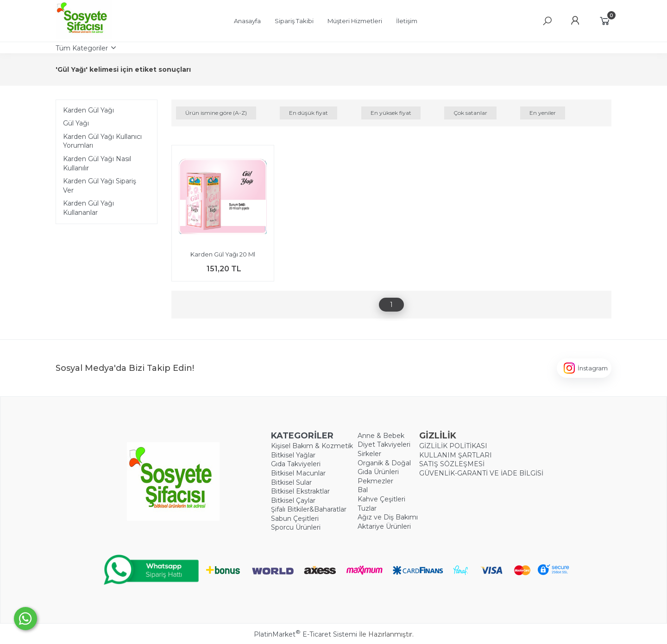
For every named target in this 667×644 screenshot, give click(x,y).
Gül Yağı (76, 123)
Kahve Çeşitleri (381, 499)
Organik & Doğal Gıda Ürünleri (384, 468)
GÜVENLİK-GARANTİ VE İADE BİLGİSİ (481, 473)
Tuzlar (367, 508)
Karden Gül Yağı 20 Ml (223, 254)
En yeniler (543, 113)
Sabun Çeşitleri (295, 519)
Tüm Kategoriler (82, 48)
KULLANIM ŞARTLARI (456, 455)
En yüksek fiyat (391, 113)
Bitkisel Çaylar (293, 500)
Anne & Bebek (381, 436)
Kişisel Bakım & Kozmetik (312, 446)
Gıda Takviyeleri (296, 464)
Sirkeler (369, 454)
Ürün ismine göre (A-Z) (216, 113)
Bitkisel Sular (291, 482)
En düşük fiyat (308, 113)
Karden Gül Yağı (88, 110)
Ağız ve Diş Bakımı (388, 517)
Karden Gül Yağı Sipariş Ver (100, 186)
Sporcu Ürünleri (296, 527)
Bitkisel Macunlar (298, 473)
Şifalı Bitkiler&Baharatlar (309, 509)
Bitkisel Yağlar (293, 455)
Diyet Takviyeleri (384, 444)
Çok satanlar (470, 113)
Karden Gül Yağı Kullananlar (88, 208)
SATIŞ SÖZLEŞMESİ (452, 464)
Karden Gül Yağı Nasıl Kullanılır (97, 163)
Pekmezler (375, 481)
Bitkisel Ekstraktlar (300, 491)
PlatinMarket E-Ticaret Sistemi (305, 634)
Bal (363, 490)
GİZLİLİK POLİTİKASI (453, 446)
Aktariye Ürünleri (384, 526)
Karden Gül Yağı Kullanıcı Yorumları (102, 141)
